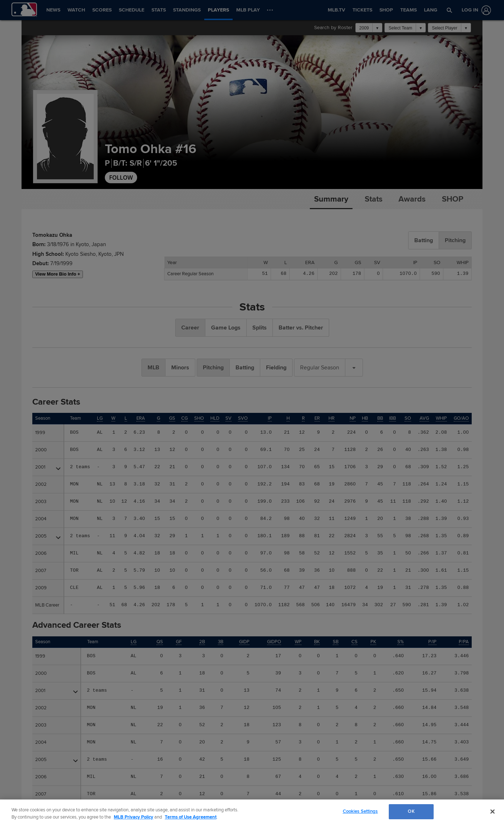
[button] (450, 10)
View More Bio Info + (58, 274)
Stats (374, 199)
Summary (331, 199)
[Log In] (475, 10)
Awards (412, 199)
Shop (453, 199)
